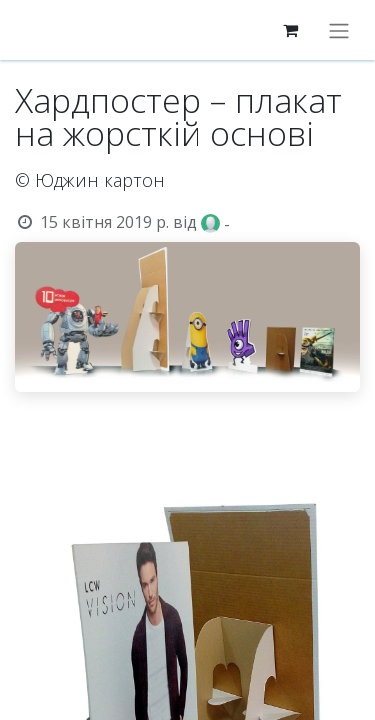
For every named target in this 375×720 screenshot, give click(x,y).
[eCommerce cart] (290, 30)
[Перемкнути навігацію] (339, 30)
